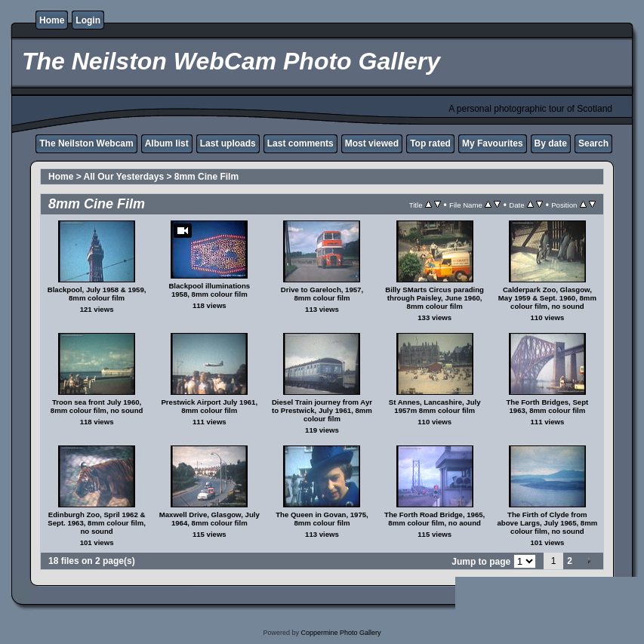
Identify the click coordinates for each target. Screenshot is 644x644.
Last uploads (228, 143)
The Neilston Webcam (86, 143)
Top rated (430, 143)
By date (551, 143)
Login (88, 20)
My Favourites (493, 143)
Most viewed (372, 143)
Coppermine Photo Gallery (340, 633)
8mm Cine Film (206, 177)
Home (52, 20)
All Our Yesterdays (124, 177)
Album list (167, 143)
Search (593, 143)
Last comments (300, 143)
